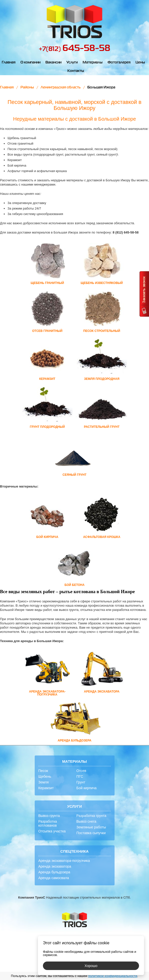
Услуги (72, 62)
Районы (27, 87)
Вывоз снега (86, 821)
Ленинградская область (61, 87)
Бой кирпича (86, 788)
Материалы (93, 62)
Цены (140, 62)
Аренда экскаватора (55, 866)
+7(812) (74, 49)
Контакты (76, 71)
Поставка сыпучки (91, 833)
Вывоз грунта (49, 816)
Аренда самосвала (54, 878)
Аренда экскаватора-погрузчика (64, 861)
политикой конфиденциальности (113, 976)
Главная (9, 62)
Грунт (81, 782)
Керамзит (46, 788)
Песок (43, 771)
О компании (30, 62)
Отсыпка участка (52, 831)
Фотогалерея (119, 62)
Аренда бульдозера (54, 872)
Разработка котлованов (48, 823)
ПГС (80, 776)
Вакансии (53, 62)
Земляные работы (91, 827)
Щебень (45, 776)
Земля (44, 782)
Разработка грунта (91, 816)
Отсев (81, 771)
